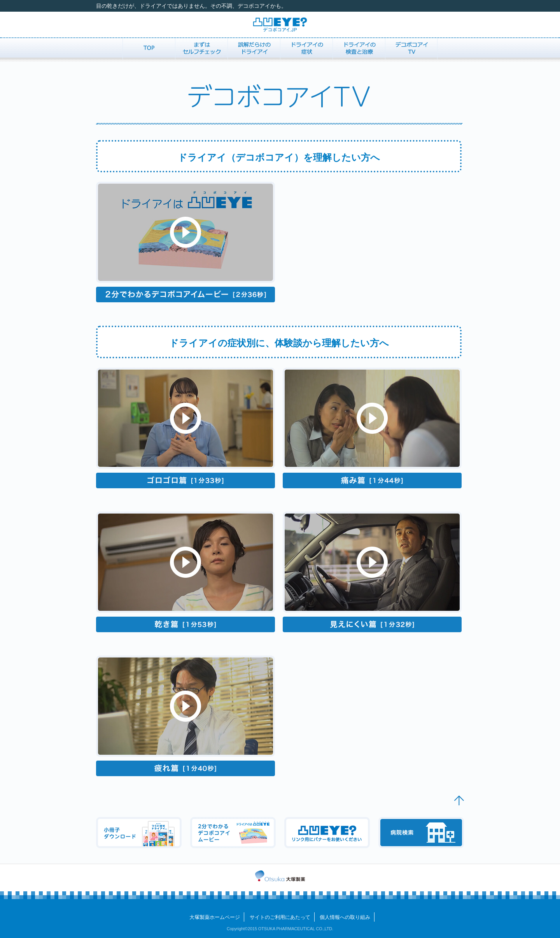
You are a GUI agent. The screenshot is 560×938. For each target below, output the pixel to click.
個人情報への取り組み (345, 917)
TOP (149, 49)
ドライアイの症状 (306, 49)
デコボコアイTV (411, 49)
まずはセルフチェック (201, 49)
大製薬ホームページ (215, 917)
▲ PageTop (459, 800)
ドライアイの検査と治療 (359, 49)
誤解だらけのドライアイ (254, 49)
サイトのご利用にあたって (280, 917)
